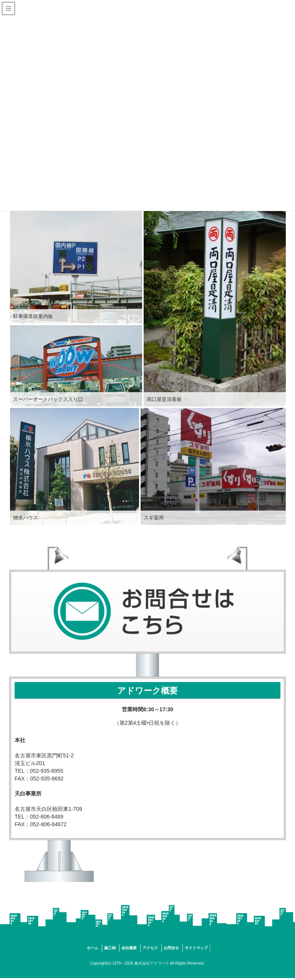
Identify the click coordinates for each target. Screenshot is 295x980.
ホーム (93, 948)
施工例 (110, 948)
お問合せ (171, 948)
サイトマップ (196, 948)
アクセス (150, 948)
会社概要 (129, 948)
